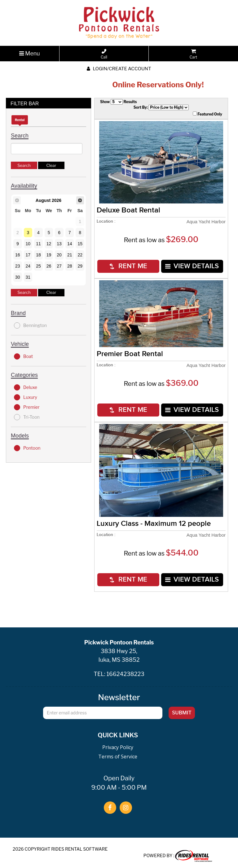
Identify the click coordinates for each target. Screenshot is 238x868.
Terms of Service (118, 757)
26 (49, 266)
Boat (23, 356)
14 (70, 244)
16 (18, 255)
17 (28, 255)
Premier (27, 407)
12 (49, 244)
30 (18, 277)
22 (80, 255)
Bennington (30, 325)
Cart (193, 54)
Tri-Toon (27, 417)
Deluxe (26, 387)
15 (80, 244)
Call (104, 54)
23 (18, 266)
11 (38, 244)
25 (38, 266)
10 (28, 244)
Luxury (26, 397)
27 (59, 266)
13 (59, 244)
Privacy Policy (118, 747)
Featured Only (207, 114)
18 (38, 255)
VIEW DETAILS (192, 266)
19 (49, 255)
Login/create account (119, 69)
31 (28, 277)
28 (70, 266)
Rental (20, 120)
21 (70, 255)
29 (80, 266)
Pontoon (27, 448)
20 (59, 255)
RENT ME (128, 266)
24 (28, 266)
